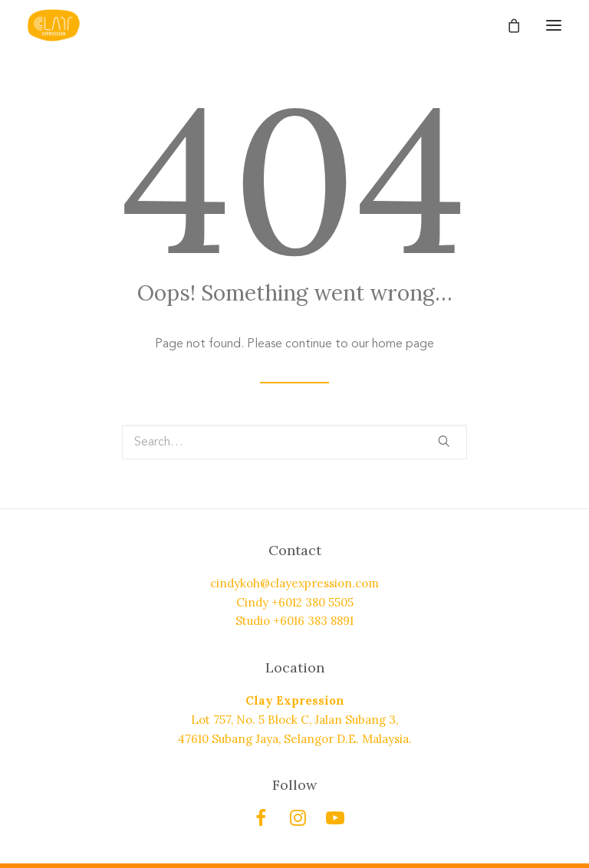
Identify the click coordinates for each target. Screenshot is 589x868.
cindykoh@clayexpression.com (294, 583)
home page (403, 344)
